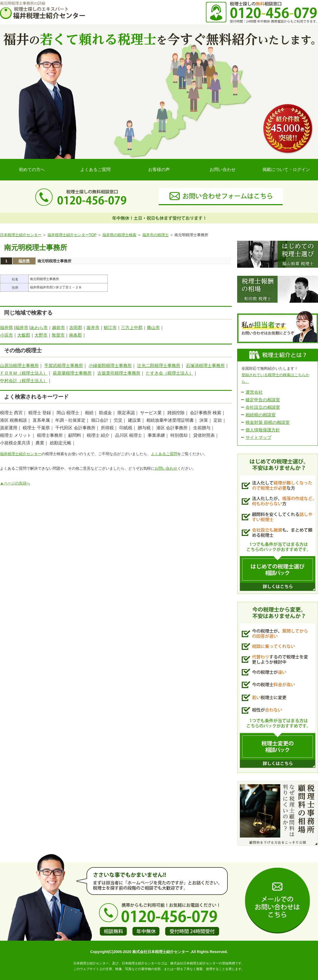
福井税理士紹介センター (21, 454)
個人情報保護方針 (263, 430)
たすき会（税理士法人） (170, 373)
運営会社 (254, 392)
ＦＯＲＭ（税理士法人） (24, 373)
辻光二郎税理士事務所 (159, 366)
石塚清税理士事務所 (205, 366)
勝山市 (153, 328)
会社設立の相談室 (263, 407)
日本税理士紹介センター (21, 235)
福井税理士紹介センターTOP (72, 235)
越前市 (58, 328)
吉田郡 (76, 328)
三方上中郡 (132, 328)
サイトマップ (258, 437)
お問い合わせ (223, 170)
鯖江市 (110, 328)
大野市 (41, 335)
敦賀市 (58, 335)
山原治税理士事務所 (19, 366)
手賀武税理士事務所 (64, 366)
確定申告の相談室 (263, 400)
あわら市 (39, 328)
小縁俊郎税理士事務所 (110, 366)
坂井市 (93, 328)
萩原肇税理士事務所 (72, 373)
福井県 (24, 261)
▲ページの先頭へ (15, 483)
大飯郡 (24, 335)
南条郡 (75, 335)
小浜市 (6, 335)
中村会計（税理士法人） (24, 381)
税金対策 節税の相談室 (268, 422)
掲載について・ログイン (286, 170)
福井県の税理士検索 (119, 235)
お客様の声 (159, 170)
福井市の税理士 (155, 235)
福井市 (22, 328)
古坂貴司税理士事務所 (119, 373)
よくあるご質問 (95, 170)
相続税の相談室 (261, 415)
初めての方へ (32, 170)
